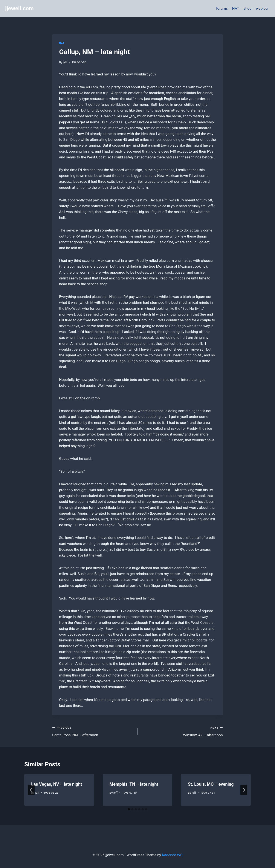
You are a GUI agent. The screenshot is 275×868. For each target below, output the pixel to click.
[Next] (244, 790)
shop (247, 8)
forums (222, 8)
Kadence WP (172, 855)
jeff (65, 62)
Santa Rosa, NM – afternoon (93, 731)
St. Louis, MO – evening (211, 784)
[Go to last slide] (31, 790)
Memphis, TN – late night (134, 784)
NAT (236, 8)
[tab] (129, 809)
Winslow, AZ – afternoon (182, 731)
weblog (262, 8)
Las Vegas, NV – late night (57, 784)
